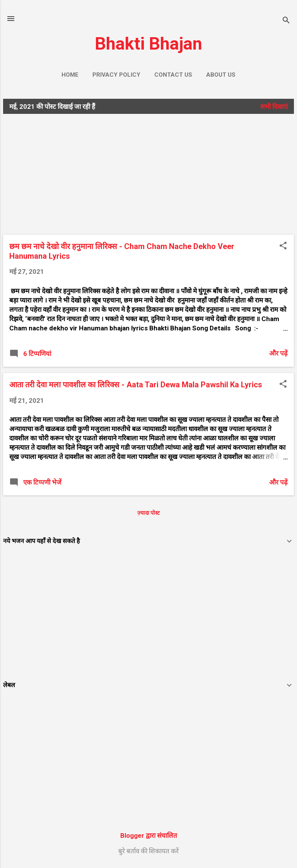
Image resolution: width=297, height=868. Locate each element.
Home (70, 75)
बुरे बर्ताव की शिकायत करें (148, 851)
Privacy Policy (116, 75)
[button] (283, 247)
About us (221, 75)
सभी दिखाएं (274, 107)
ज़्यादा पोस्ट (148, 513)
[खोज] (286, 21)
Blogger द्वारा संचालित (149, 835)
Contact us (173, 75)
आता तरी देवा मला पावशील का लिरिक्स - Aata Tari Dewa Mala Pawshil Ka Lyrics (136, 385)
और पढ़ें (278, 353)
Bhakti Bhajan (148, 44)
